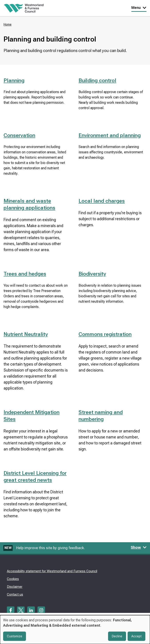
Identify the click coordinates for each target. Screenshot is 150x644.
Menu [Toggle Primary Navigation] (139, 8)
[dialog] (75, 630)
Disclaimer (15, 587)
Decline (117, 636)
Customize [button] (15, 636)
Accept (136, 636)
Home (8, 24)
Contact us (15, 594)
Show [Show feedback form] (139, 547)
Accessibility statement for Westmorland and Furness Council (52, 571)
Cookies (13, 579)
